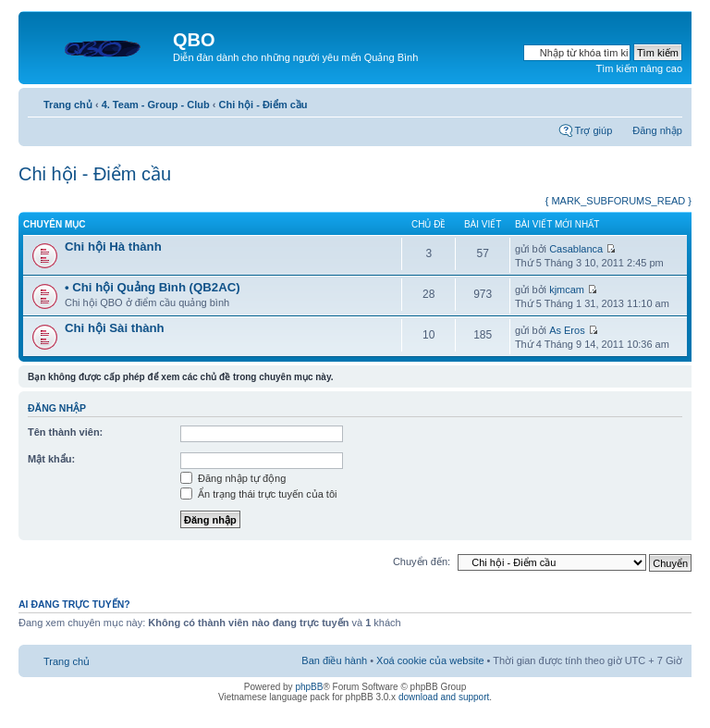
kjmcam (567, 290)
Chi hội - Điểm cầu (263, 105)
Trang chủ (68, 105)
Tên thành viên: (65, 432)
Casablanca (576, 249)
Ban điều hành (334, 660)
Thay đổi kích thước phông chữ (669, 101)
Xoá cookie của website (430, 660)
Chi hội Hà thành (113, 247)
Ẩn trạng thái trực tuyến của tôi (258, 494)
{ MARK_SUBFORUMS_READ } (618, 201)
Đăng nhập (657, 130)
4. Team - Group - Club (156, 105)
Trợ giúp (593, 130)
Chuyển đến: (422, 561)
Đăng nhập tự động (233, 478)
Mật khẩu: (51, 459)
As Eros (567, 330)
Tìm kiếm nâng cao (639, 68)
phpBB (309, 687)
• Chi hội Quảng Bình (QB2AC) (153, 287)
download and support (444, 697)
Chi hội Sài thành (115, 328)
